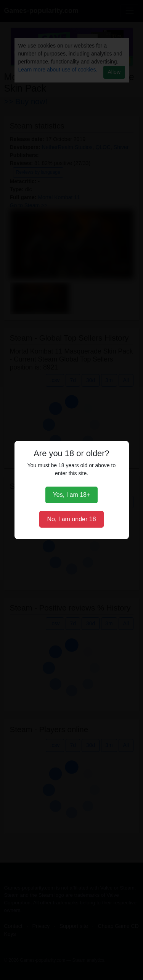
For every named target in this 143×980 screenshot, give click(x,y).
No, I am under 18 (71, 519)
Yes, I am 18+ (72, 495)
